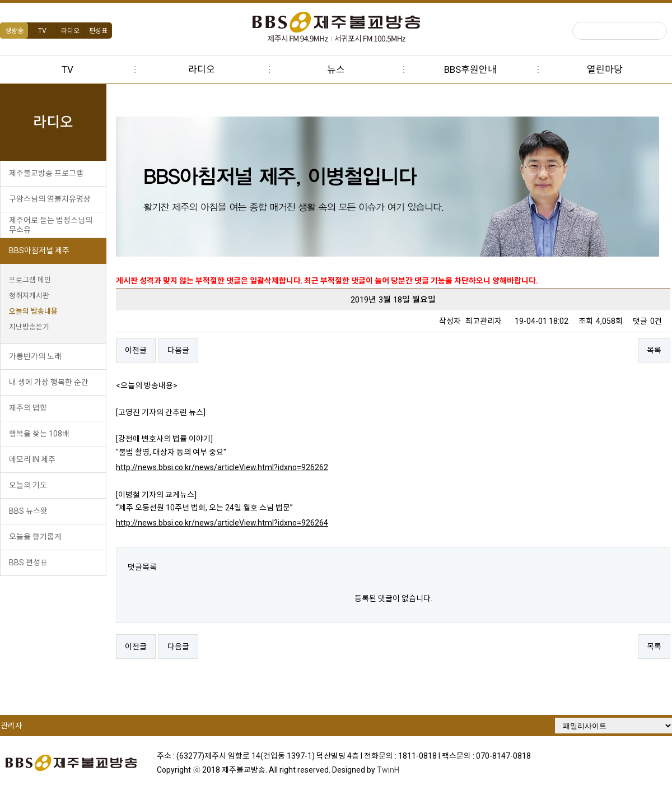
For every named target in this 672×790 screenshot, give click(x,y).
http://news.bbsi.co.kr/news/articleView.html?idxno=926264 (235, 523)
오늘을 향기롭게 (35, 537)
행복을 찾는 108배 (39, 434)
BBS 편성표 (28, 563)
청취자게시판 (29, 296)
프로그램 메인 (30, 280)
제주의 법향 (28, 408)
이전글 (149, 350)
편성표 (98, 31)
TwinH (391, 768)
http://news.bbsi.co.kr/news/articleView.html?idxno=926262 (235, 467)
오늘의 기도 (28, 485)
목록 (656, 350)
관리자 (11, 726)
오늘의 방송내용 (33, 311)
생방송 (14, 31)
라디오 (70, 31)
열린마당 (605, 69)
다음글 (191, 350)
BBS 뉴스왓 (28, 511)
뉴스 (336, 69)
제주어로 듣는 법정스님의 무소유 (51, 225)
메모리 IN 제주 (32, 459)
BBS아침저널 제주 (39, 250)
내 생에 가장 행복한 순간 (49, 382)
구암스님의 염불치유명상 (50, 199)
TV (42, 31)
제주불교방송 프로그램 (46, 173)
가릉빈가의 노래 (35, 356)
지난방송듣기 (29, 327)
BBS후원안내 (470, 69)
